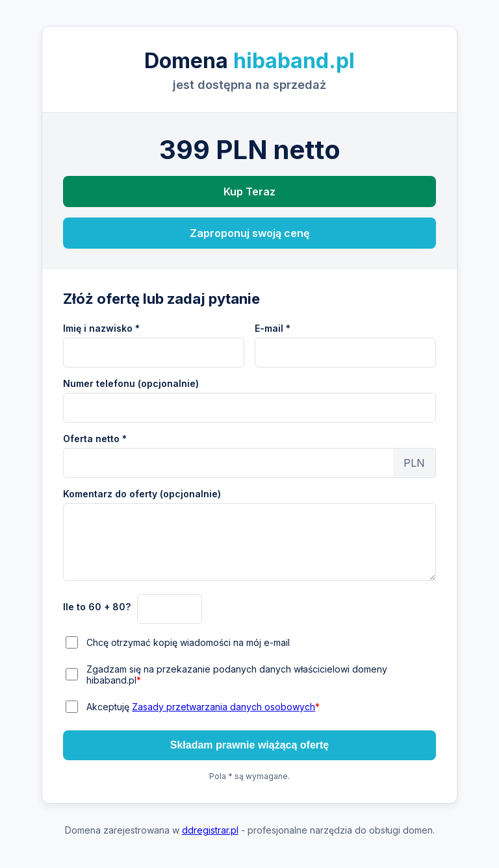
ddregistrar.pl (210, 830)
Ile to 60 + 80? (97, 607)
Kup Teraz (249, 192)
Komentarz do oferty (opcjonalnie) (142, 494)
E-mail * (273, 328)
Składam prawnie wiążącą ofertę (250, 745)
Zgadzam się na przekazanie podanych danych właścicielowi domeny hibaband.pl (237, 675)
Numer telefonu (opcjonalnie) (131, 383)
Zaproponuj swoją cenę (249, 233)
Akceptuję (203, 707)
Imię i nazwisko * (101, 328)
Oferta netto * (95, 439)
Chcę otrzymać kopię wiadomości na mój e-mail (188, 642)
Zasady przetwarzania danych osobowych (224, 707)
